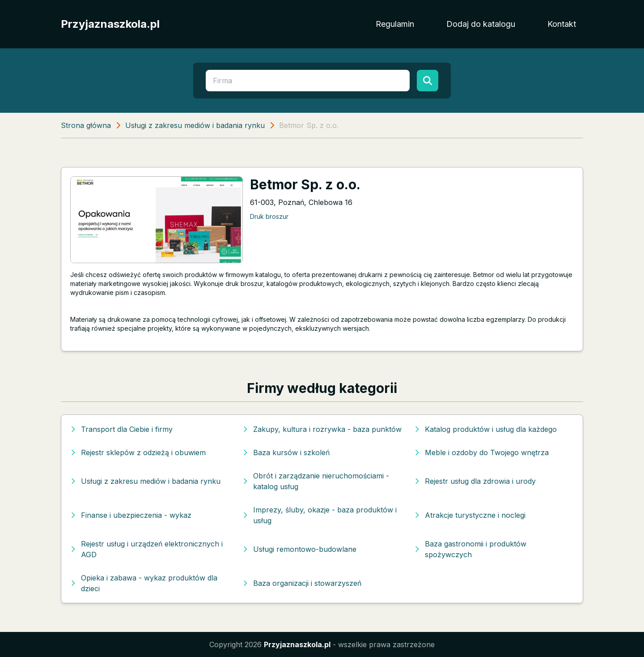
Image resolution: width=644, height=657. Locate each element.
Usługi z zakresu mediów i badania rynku (195, 125)
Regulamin (395, 24)
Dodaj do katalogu (481, 24)
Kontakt (562, 24)
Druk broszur (269, 216)
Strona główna (86, 125)
